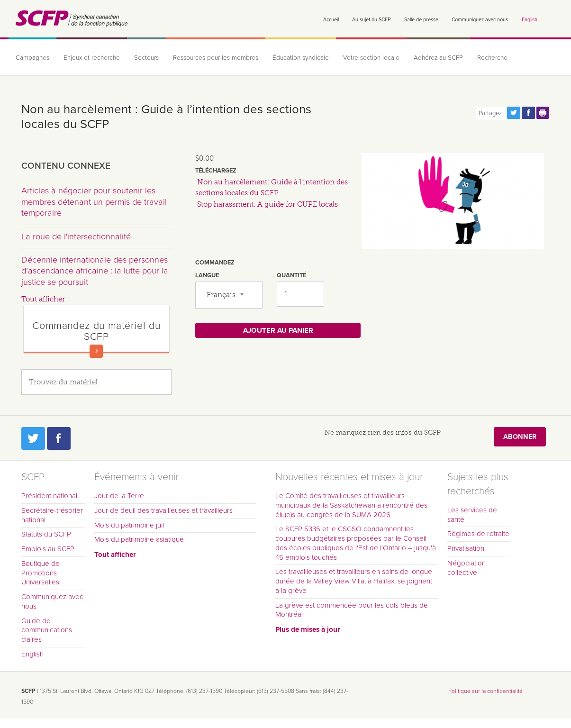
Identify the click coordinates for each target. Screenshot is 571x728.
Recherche (492, 58)
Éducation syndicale (301, 58)
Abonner (520, 437)
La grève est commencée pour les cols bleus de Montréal (352, 610)
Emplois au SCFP (48, 549)
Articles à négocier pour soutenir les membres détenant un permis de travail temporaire (94, 202)
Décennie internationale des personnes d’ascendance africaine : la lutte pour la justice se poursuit (95, 271)
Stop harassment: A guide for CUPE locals (267, 204)
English (530, 20)
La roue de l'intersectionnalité (76, 237)
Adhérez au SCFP (438, 58)
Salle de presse (421, 20)
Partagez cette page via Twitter (514, 113)
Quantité (291, 275)
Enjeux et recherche (92, 58)
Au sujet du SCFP (371, 20)
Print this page (543, 113)
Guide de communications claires (47, 630)
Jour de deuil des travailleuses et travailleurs (163, 510)
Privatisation (466, 548)
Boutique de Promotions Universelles (41, 573)
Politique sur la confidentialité (485, 691)
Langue (207, 275)
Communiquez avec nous (480, 20)
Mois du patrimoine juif (129, 525)
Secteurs (146, 58)
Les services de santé (472, 515)
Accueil (331, 20)
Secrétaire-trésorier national (52, 515)
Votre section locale (371, 58)
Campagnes (32, 58)
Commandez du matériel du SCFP (96, 331)
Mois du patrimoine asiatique (139, 539)
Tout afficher (43, 299)
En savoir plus (96, 351)
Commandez (215, 263)
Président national (49, 496)
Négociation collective (467, 568)
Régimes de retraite (478, 534)
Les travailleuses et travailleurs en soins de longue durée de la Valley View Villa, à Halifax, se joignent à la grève (354, 581)
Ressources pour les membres (216, 58)
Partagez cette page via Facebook (528, 113)
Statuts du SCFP (46, 534)
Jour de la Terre (119, 496)
